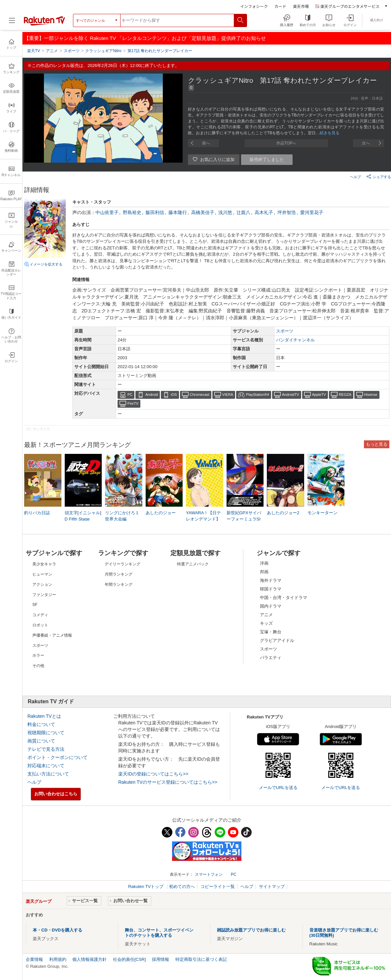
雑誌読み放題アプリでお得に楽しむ (251, 930)
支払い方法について (48, 774)
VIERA (228, 395)
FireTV (133, 403)
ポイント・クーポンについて (57, 757)
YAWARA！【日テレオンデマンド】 (203, 516)
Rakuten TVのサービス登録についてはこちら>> (168, 782)
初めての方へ (182, 886)
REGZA (345, 395)
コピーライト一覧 (218, 886)
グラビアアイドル (277, 640)
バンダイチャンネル (295, 340)
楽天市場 (301, 6)
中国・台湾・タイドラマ (284, 598)
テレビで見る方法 (46, 749)
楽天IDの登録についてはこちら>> (153, 774)
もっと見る (377, 444)
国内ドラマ (271, 606)
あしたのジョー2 (283, 513)
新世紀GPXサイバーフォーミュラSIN (244, 519)
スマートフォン (209, 874)
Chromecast (200, 395)
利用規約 (58, 959)
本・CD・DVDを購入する (57, 930)
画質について (41, 741)
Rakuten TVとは (44, 716)
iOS (174, 395)
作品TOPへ (286, 143)
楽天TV (34, 51)
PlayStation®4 (258, 395)
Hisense (371, 395)
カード (280, 6)
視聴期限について (46, 733)
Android (152, 395)
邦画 (264, 572)
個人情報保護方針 (89, 959)
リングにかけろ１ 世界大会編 (122, 516)
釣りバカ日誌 (37, 513)
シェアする (379, 176)
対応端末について (46, 766)
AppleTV (319, 395)
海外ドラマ (271, 580)
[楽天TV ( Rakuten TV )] (44, 24)
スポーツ (285, 331)
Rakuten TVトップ (146, 886)
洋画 (264, 563)
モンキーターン (322, 513)
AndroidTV (291, 395)
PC (130, 395)
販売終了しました (267, 159)
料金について (41, 724)
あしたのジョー (161, 513)
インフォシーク (254, 6)
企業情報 (34, 959)
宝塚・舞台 (271, 632)
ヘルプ (355, 177)
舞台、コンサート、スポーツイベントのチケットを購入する (159, 933)
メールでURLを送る (278, 788)
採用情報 (160, 959)
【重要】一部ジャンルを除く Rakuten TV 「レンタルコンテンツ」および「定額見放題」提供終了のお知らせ (145, 38)
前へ (206, 143)
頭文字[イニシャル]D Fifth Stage (83, 516)
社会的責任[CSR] (129, 959)
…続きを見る (328, 133)
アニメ (266, 615)
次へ (366, 143)
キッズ (266, 623)
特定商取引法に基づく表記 (201, 959)
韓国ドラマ (271, 589)
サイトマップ (272, 886)
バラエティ (271, 658)
